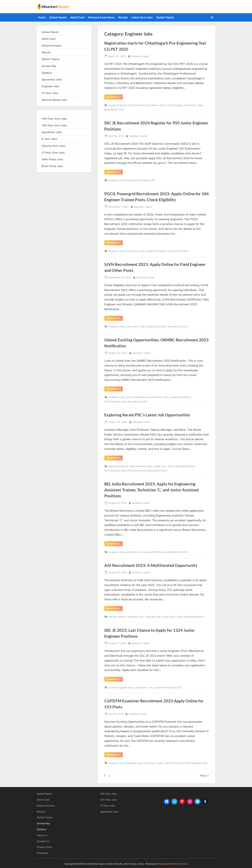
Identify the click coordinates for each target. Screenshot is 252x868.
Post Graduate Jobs (115, 401)
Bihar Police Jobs (52, 166)
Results (123, 17)
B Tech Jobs (49, 139)
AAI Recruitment (117, 617)
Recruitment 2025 (114, 110)
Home (42, 17)
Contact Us (43, 841)
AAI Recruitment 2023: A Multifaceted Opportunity (151, 565)
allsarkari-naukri (140, 56)
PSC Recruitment (137, 471)
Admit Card (77, 17)
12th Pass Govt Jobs (54, 125)
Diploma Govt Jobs (53, 146)
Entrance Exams (46, 806)
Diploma (113, 466)
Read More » (115, 98)
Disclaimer (43, 853)
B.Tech (112, 687)
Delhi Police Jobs (52, 159)
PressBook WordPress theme (173, 864)
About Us (42, 835)
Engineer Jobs (125, 105)
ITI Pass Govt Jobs (53, 153)
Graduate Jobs (144, 466)
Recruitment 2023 (178, 251)
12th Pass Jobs (109, 800)
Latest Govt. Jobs (193, 105)
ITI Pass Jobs (50, 93)
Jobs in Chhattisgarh (171, 105)
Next (203, 776)
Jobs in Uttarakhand (137, 397)
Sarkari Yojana (165, 17)
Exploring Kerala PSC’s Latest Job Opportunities (147, 415)
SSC (153, 180)
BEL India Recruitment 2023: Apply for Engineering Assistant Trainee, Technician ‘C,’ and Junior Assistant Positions (152, 490)
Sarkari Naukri (58, 17)
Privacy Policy (45, 847)
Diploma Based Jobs (54, 100)
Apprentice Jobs (52, 80)
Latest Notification (157, 251)
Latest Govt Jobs (142, 17)
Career (112, 105)
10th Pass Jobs (109, 794)
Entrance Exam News (101, 17)
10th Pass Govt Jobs (54, 119)
